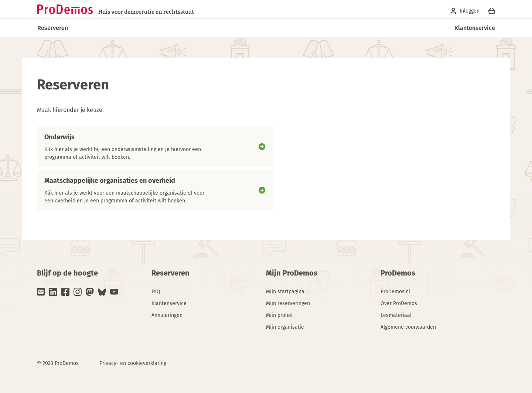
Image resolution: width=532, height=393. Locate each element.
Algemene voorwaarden (408, 327)
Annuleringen (167, 315)
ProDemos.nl (395, 292)
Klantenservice (475, 28)
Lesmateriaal (396, 315)
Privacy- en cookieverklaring (133, 363)
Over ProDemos (399, 303)
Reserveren (53, 28)
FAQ (156, 292)
